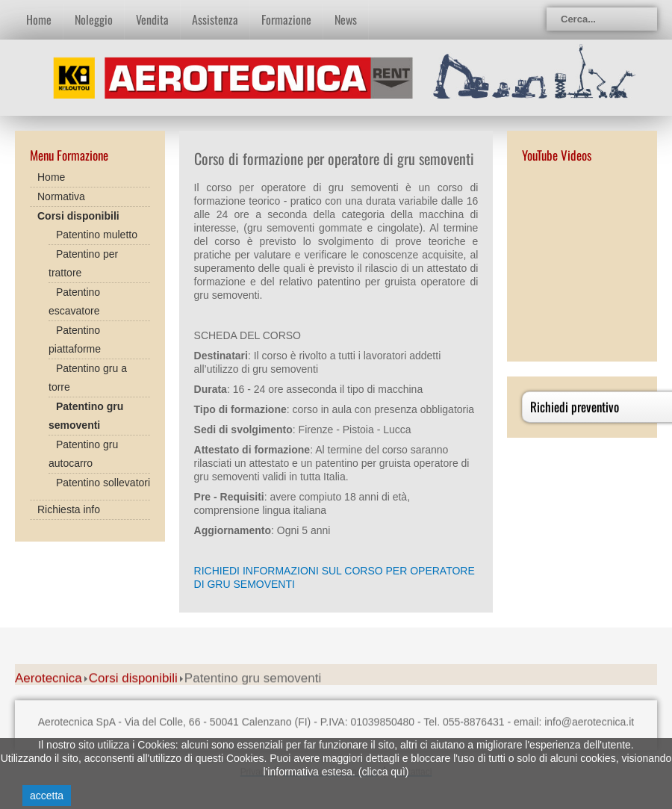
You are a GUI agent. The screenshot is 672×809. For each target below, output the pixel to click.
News (346, 19)
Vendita (152, 19)
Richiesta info (69, 509)
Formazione (286, 19)
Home (39, 19)
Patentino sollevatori (103, 483)
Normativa (61, 196)
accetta (47, 796)
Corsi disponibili (78, 216)
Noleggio (94, 19)
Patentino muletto (97, 235)
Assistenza (215, 19)
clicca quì (383, 772)
